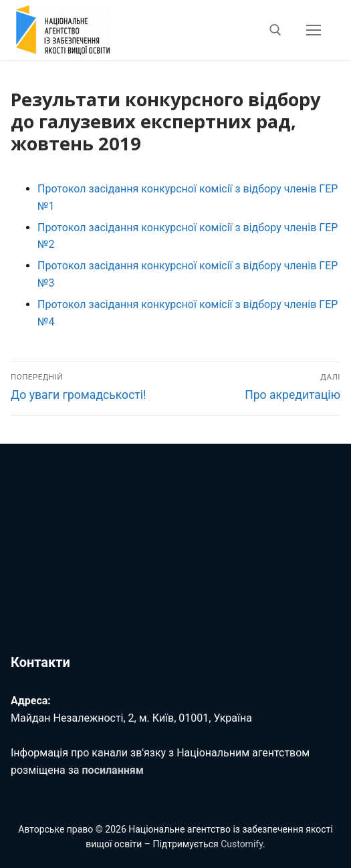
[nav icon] (314, 30)
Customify (242, 844)
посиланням (113, 770)
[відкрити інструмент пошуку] (275, 30)
